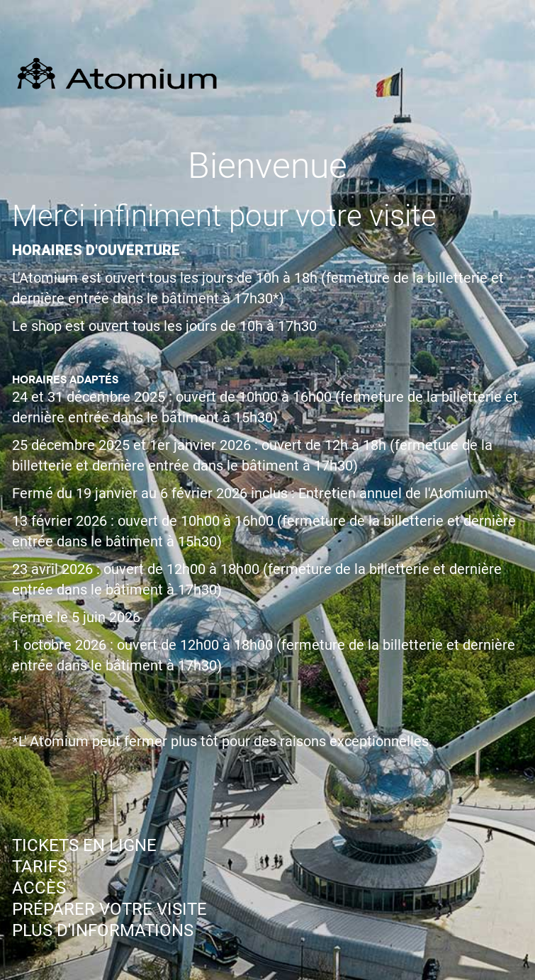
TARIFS (40, 867)
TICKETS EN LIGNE (84, 845)
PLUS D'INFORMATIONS (103, 930)
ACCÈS (39, 888)
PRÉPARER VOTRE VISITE (109, 909)
